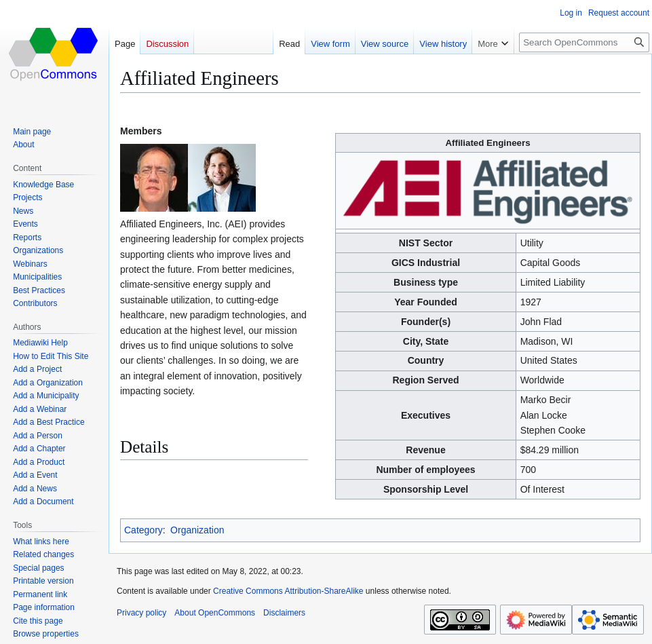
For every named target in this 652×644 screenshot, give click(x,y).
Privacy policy (141, 613)
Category (143, 530)
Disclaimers (284, 613)
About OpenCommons (215, 613)
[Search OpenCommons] (584, 42)
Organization (197, 530)
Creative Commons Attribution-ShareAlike (288, 591)
